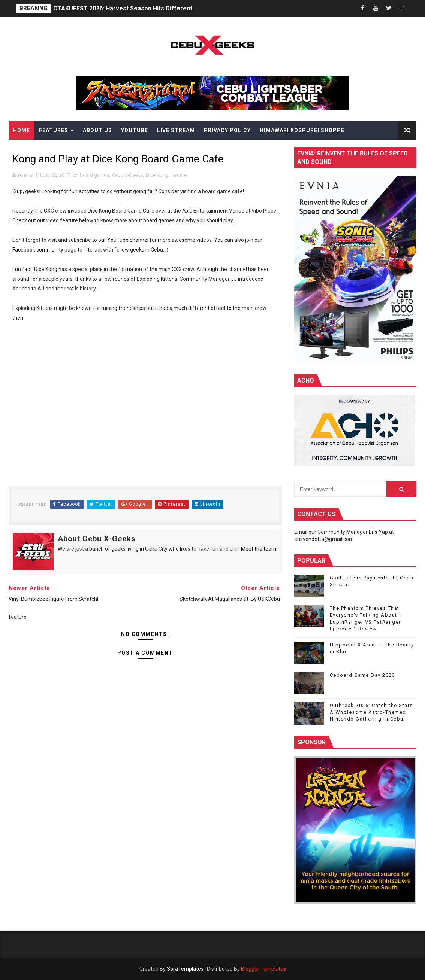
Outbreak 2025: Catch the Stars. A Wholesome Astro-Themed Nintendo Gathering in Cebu (372, 712)
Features (54, 130)
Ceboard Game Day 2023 (363, 675)
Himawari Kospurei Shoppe (302, 130)
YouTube (135, 130)
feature (179, 175)
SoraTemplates (185, 969)
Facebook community (38, 250)
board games (94, 175)
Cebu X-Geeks (127, 175)
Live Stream (176, 130)
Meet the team (259, 549)
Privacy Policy (227, 130)
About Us (97, 130)
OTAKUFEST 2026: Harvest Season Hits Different (123, 8)
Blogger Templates (263, 969)
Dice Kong (157, 175)
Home (22, 130)
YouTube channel (128, 240)
